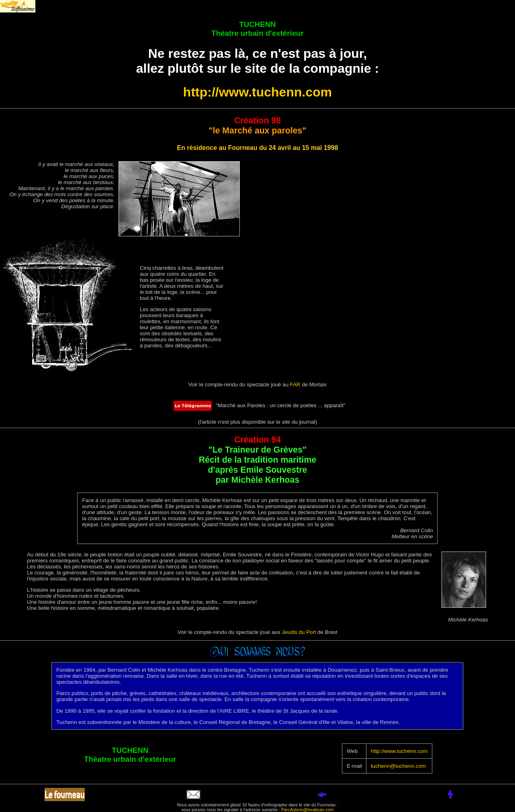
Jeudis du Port (299, 632)
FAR (295, 384)
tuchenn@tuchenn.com (398, 766)
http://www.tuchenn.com (257, 92)
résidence (202, 148)
